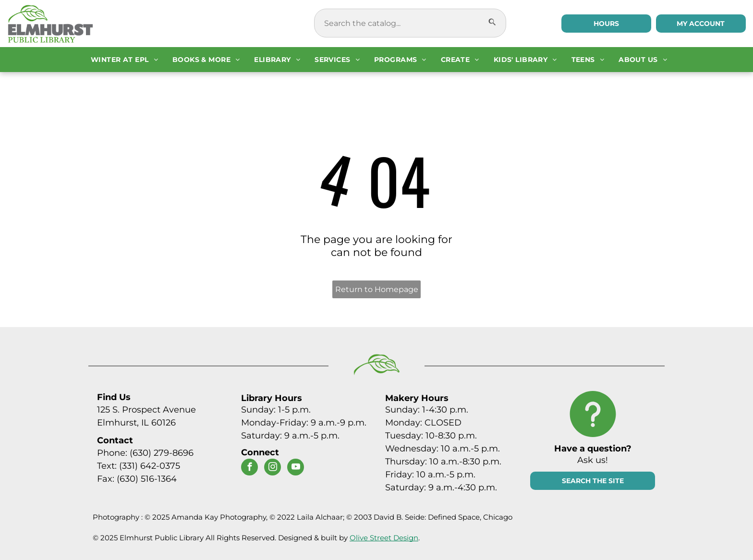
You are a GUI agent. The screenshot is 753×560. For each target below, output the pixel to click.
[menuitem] (124, 60)
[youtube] (296, 468)
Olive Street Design (384, 538)
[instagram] (273, 468)
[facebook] (249, 468)
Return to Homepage (377, 289)
